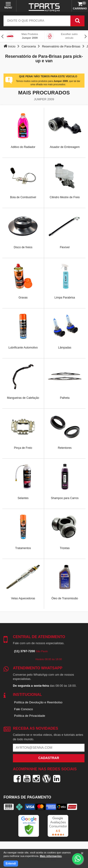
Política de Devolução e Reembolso (38, 702)
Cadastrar (49, 758)
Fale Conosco (23, 709)
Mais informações (51, 856)
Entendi (11, 864)
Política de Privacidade (30, 716)
